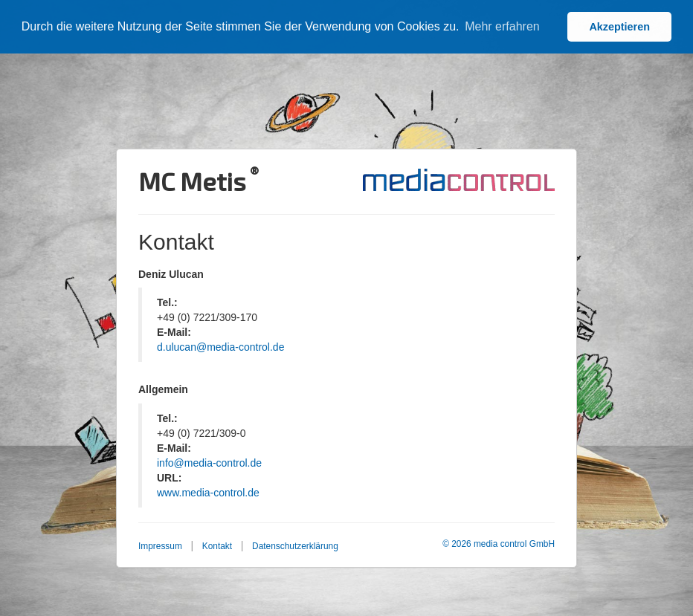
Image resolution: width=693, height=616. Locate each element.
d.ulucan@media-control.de (220, 347)
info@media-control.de (209, 463)
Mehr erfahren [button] (502, 26)
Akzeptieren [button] (619, 27)
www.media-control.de (208, 493)
